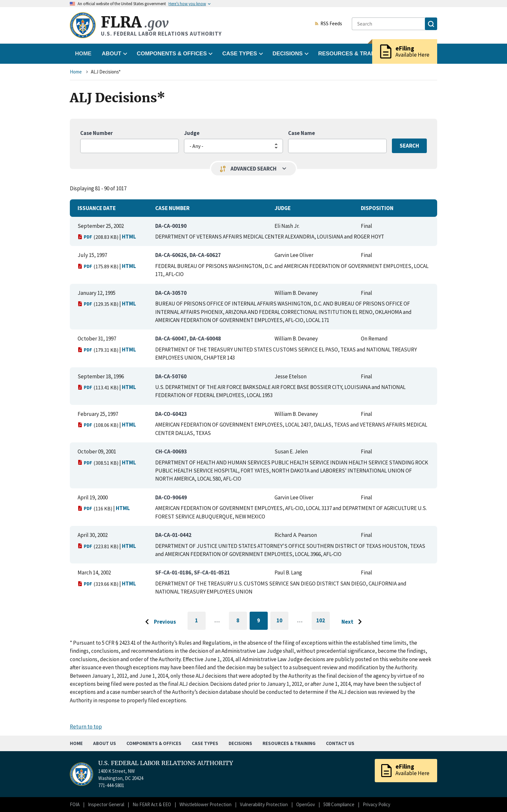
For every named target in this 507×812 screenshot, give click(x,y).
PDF (85, 237)
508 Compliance (339, 804)
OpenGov (306, 804)
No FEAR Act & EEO (152, 804)
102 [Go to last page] (323, 623)
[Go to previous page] (159, 622)
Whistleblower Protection (205, 804)
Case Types (205, 743)
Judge (192, 133)
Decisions (240, 743)
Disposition (377, 208)
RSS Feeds (328, 24)
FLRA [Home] (135, 22)
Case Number (97, 133)
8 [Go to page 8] (242, 622)
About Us (105, 743)
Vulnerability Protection (264, 804)
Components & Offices (154, 743)
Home (83, 54)
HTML (129, 237)
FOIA (75, 804)
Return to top (86, 727)
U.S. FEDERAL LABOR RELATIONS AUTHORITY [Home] (166, 763)
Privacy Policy (377, 804)
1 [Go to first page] (200, 623)
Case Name (302, 133)
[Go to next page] (353, 622)
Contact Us (340, 743)
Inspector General (106, 804)
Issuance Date (97, 208)
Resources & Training (289, 743)
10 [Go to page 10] (282, 622)
